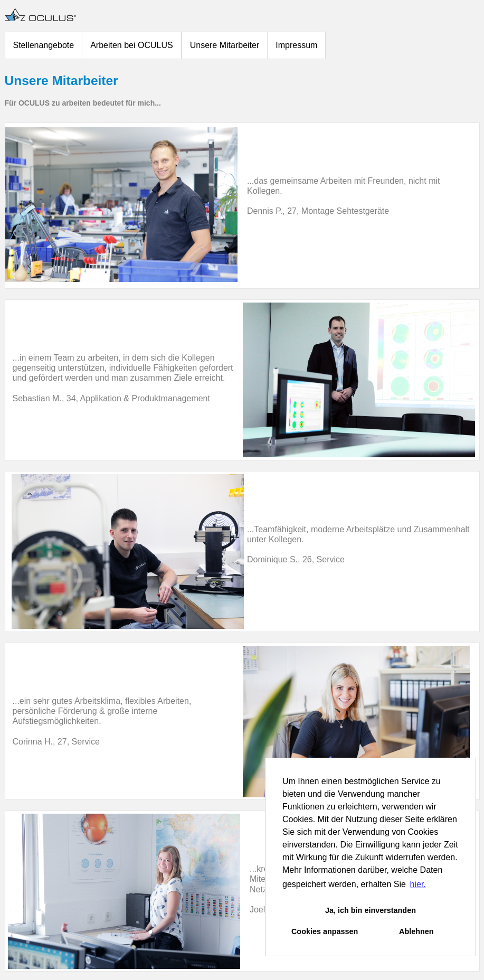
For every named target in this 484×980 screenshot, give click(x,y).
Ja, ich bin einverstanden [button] (371, 910)
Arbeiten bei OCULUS (132, 45)
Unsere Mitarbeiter (225, 45)
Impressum (296, 45)
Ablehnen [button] (416, 931)
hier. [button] (418, 884)
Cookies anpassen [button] (325, 931)
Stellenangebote (44, 45)
